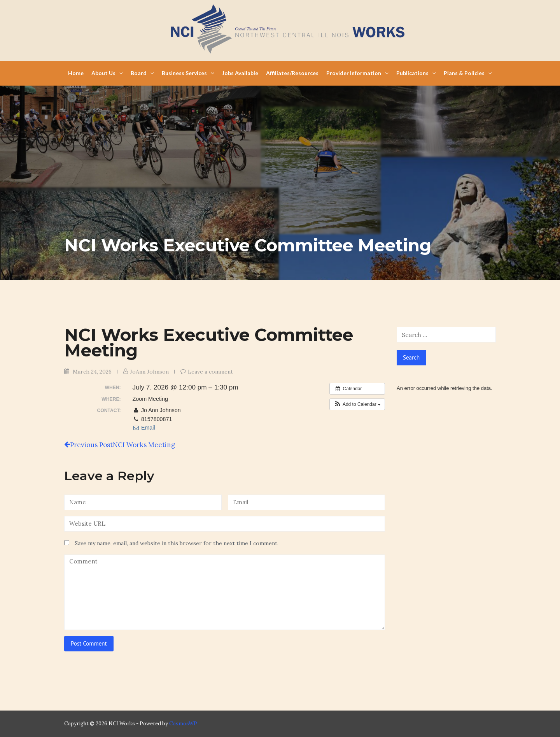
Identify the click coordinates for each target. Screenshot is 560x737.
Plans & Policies (468, 73)
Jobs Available (240, 73)
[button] (357, 404)
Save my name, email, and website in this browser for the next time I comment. (177, 543)
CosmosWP (183, 724)
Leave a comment (210, 372)
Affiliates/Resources (292, 73)
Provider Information (357, 73)
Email (144, 428)
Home (76, 73)
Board (142, 73)
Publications (416, 73)
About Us (107, 73)
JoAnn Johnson (149, 372)
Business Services (188, 73)
